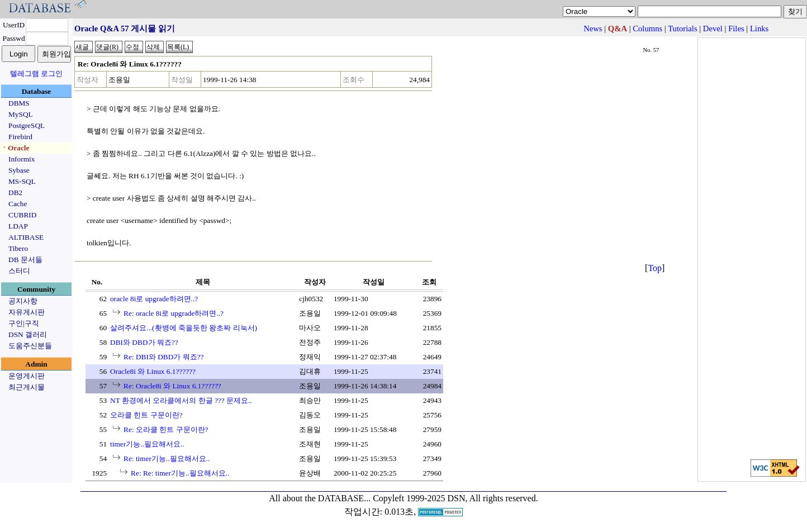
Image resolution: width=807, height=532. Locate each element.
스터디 (19, 271)
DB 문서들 (25, 260)
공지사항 (23, 301)
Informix (22, 159)
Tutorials (682, 28)
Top (655, 268)
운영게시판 (27, 376)
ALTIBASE (26, 237)
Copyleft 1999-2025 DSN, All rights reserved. (455, 498)
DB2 (15, 193)
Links (759, 28)
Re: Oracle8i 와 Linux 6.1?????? (172, 386)
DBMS (19, 103)
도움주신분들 (30, 346)
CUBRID (22, 215)
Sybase (19, 170)
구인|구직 (24, 323)
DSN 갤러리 (28, 334)
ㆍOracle (15, 148)
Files (736, 28)
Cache (18, 204)
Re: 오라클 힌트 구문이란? (166, 429)
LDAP (18, 226)
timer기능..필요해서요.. (147, 444)
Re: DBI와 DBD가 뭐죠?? (163, 357)
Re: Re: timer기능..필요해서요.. (180, 473)
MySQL (21, 114)
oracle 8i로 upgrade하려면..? (154, 299)
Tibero (18, 248)
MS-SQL (22, 181)
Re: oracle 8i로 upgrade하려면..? (174, 313)
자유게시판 (27, 312)
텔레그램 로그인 (36, 73)
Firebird (20, 137)
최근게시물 (27, 387)
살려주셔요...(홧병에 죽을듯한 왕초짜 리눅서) (184, 328)
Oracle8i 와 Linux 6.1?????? (153, 371)
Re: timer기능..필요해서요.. (167, 459)
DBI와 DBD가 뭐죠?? (144, 342)
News (593, 28)
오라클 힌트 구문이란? (146, 415)
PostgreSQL (27, 125)
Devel (713, 28)
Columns (647, 28)
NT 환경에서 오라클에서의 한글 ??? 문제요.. (181, 400)
